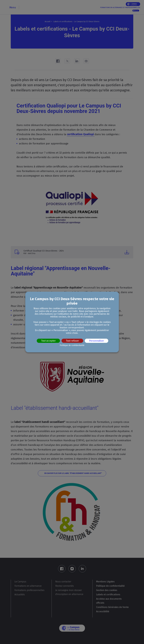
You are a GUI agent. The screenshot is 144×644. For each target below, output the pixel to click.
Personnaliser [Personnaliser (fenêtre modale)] (97, 341)
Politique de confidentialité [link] (72, 345)
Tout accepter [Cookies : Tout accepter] (48, 341)
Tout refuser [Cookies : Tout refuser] (72, 341)
